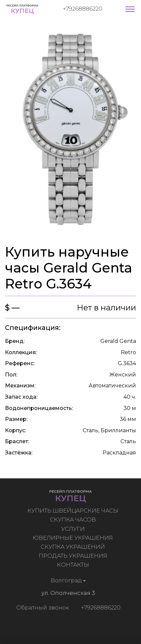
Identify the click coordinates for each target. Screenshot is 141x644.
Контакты (74, 565)
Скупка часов (74, 520)
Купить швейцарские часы (74, 511)
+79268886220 (83, 9)
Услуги (74, 529)
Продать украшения (74, 556)
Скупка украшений (73, 547)
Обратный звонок (42, 607)
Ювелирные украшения (73, 538)
